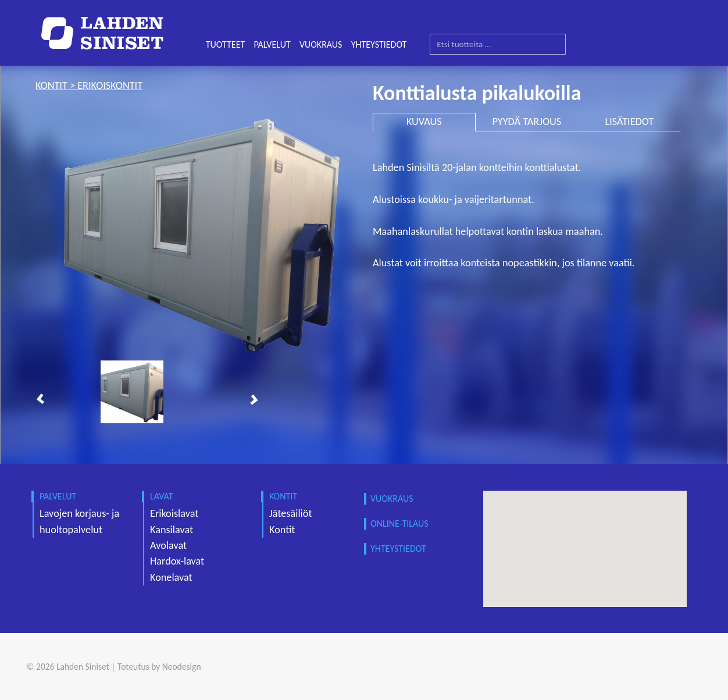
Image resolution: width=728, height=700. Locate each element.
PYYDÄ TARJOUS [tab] (527, 122)
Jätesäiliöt (291, 513)
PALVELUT (272, 44)
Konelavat (171, 577)
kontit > (56, 85)
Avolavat (168, 545)
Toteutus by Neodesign (159, 667)
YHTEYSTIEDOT (379, 44)
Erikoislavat (174, 513)
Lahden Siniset (83, 667)
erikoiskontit (110, 85)
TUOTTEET (225, 44)
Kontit (282, 530)
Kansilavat (172, 530)
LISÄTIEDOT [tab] (630, 122)
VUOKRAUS (321, 44)
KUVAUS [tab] (424, 122)
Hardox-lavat (177, 561)
